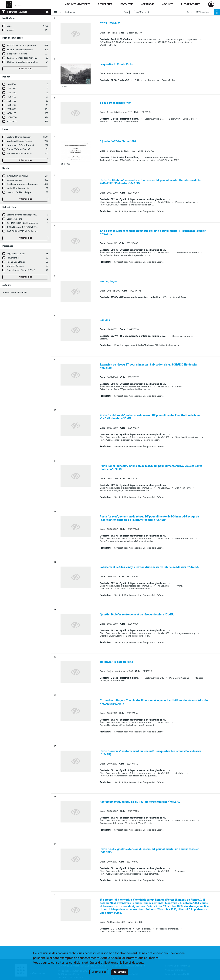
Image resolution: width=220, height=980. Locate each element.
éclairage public (14, 180)
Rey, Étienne (13, 258)
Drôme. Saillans (14, 219)
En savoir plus (99, 972)
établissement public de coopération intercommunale (33, 184)
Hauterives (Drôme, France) (20, 145)
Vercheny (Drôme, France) (19, 141)
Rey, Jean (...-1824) (16, 254)
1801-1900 (11, 113)
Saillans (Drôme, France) (19, 137)
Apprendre (148, 4)
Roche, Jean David (16, 262)
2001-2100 (12, 122)
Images (10, 30)
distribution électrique (17, 176)
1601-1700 (11, 105)
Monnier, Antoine (15, 266)
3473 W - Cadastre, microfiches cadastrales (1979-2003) (34, 62)
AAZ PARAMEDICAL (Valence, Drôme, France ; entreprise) (35, 231)
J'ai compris (120, 972)
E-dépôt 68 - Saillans (17, 54)
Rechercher (105, 4)
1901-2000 (12, 117)
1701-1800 (11, 109)
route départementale (18, 188)
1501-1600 (11, 101)
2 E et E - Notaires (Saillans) (20, 50)
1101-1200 (11, 84)
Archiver (168, 4)
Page (126, 12)
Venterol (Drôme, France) (19, 154)
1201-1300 (11, 89)
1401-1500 (11, 97)
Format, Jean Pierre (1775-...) (21, 270)
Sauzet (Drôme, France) (18, 149)
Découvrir (127, 4)
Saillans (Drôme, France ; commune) (24, 215)
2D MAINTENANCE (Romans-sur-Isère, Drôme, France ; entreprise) (39, 223)
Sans (9, 26)
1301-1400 (11, 93)
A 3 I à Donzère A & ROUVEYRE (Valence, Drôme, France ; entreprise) (40, 227)
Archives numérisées (78, 4)
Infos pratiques (191, 4)
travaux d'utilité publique (19, 192)
